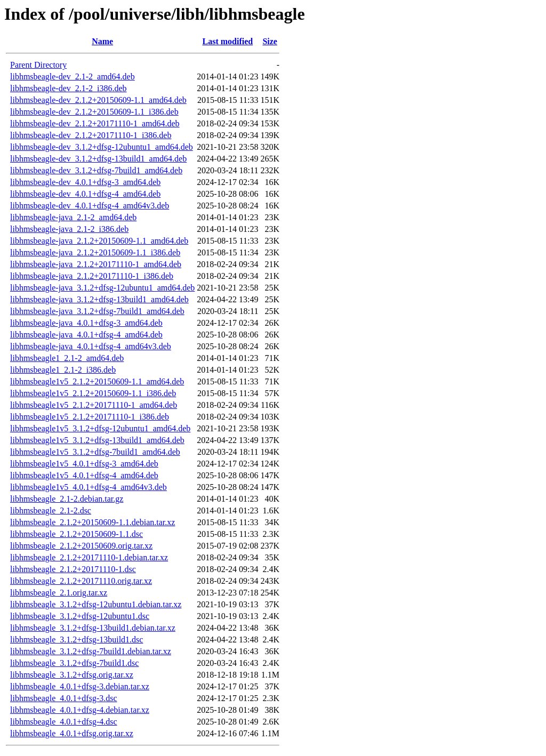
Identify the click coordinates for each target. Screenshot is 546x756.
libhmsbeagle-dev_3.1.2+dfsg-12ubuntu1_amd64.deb (102, 147)
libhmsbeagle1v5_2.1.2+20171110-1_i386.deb (90, 417)
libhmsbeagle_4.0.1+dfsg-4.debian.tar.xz (80, 710)
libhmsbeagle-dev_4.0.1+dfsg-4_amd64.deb (85, 194)
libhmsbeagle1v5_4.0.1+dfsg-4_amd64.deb (84, 475)
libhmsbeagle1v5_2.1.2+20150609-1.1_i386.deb (93, 393)
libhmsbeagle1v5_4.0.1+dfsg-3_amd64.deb (84, 464)
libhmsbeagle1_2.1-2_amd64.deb (67, 358)
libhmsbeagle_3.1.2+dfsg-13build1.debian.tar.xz (93, 628)
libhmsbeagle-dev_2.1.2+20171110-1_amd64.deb (95, 123)
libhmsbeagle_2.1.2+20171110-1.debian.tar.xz (89, 557)
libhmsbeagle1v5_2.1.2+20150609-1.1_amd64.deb (97, 381)
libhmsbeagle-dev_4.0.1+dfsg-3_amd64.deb (85, 182)
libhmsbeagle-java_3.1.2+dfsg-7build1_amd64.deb (97, 311)
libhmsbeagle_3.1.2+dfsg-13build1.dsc (77, 640)
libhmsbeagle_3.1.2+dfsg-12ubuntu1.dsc (80, 616)
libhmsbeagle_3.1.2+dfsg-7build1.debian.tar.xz (91, 651)
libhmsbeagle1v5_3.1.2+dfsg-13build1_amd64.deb (97, 440)
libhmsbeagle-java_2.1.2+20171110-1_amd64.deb (96, 264)
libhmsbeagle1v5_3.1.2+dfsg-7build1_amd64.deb (95, 452)
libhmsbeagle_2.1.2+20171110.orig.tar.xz (81, 581)
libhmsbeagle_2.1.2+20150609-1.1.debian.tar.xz (93, 522)
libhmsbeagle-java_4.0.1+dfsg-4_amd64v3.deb (91, 346)
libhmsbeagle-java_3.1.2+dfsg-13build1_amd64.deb (99, 299)
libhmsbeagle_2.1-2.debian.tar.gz (67, 499)
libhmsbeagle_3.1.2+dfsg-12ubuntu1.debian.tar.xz (96, 604)
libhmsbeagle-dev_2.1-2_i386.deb (69, 88)
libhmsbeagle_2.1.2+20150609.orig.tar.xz (81, 546)
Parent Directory (38, 65)
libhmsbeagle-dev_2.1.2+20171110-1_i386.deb (91, 135)
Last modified (228, 41)
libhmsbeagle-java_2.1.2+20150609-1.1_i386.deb (95, 252)
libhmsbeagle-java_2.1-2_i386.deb (69, 229)
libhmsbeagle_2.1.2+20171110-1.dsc (73, 569)
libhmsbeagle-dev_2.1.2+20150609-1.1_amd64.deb (98, 100)
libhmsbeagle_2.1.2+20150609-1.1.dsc (77, 534)
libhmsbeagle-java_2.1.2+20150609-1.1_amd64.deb (99, 241)
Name (102, 41)
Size (270, 41)
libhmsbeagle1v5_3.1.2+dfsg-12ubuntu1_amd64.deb (100, 428)
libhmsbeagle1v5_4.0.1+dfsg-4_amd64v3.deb (89, 487)
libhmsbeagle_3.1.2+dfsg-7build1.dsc (74, 663)
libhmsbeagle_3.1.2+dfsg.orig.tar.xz (72, 675)
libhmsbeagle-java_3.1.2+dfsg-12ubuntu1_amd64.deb (102, 288)
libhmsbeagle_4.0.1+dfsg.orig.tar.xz (72, 733)
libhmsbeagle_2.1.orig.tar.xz (59, 593)
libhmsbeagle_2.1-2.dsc (51, 510)
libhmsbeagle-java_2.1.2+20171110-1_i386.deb (92, 276)
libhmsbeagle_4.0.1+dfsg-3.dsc (64, 698)
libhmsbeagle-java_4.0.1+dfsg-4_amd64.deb (86, 335)
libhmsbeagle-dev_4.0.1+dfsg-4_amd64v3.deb (90, 206)
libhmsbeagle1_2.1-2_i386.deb (63, 370)
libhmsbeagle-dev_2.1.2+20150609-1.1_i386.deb (94, 112)
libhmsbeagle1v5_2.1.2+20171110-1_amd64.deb (94, 405)
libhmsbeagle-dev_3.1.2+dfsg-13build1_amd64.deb (98, 159)
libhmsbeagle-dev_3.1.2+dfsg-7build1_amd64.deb (96, 170)
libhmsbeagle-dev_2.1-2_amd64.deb (73, 77)
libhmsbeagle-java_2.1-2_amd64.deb (73, 217)
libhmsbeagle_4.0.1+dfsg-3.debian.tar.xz (80, 686)
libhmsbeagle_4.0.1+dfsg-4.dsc (64, 722)
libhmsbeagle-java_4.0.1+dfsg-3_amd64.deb (86, 323)
